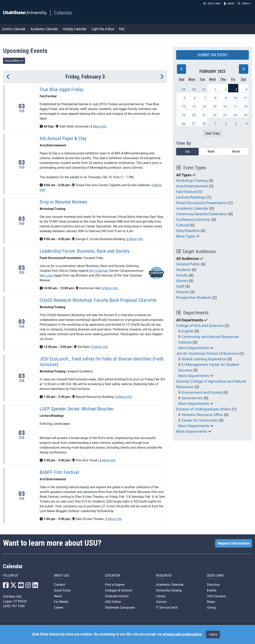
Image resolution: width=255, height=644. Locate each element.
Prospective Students (194, 298)
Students (183, 270)
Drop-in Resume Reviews (63, 202)
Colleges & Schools (119, 590)
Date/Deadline (188, 231)
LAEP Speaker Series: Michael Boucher (77, 409)
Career (59, 607)
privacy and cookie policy (182, 634)
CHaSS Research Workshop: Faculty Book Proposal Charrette (98, 300)
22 (215, 115)
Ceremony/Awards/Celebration (202, 214)
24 (235, 115)
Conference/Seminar (193, 220)
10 (235, 98)
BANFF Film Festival (59, 472)
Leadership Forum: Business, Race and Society (85, 251)
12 (183, 107)
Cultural (182, 225)
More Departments (194, 348)
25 (246, 115)
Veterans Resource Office (202, 415)
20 (194, 115)
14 (204, 107)
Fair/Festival (186, 192)
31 (204, 90)
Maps (211, 602)
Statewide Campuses (120, 607)
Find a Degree (115, 585)
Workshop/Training (192, 181)
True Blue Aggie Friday (61, 90)
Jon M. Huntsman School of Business (207, 354)
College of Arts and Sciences (200, 326)
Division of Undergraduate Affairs (204, 409)
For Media (61, 602)
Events (212, 590)
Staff (180, 286)
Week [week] (211, 152)
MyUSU (229, 3)
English (187, 331)
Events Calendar (14, 29)
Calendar (63, 13)
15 (215, 107)
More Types (186, 236)
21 (204, 115)
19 (183, 115)
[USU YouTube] (21, 586)
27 (194, 124)
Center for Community (200, 420)
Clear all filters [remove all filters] (14, 61)
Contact (60, 585)
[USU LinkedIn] (35, 586)
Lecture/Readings (191, 197)
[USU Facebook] (6, 586)
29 (183, 90)
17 (235, 107)
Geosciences (192, 398)
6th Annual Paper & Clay (63, 138)
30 (194, 90)
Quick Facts (62, 590)
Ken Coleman (98, 271)
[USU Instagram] (28, 586)
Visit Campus (216, 596)
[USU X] (13, 586)
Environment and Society (202, 393)
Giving (211, 607)
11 (246, 98)
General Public (188, 264)
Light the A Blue (103, 29)
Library (161, 596)
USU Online (113, 602)
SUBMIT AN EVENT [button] (213, 55)
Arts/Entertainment (192, 186)
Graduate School (117, 596)
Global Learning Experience (204, 359)
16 (225, 107)
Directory (213, 585)
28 (204, 124)
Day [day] (187, 152)
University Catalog (169, 590)
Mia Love (46, 275)
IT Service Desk (167, 607)
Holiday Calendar (75, 29)
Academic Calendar (44, 29)
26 (183, 124)
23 (225, 115)
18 (246, 107)
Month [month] (236, 152)
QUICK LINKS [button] (212, 3)
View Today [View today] (212, 133)
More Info (100, 126)
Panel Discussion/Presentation (202, 203)
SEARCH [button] (244, 3)
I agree (213, 634)
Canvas (161, 602)
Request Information (234, 543)
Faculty (182, 275)
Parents (182, 292)
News (58, 596)
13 (194, 107)
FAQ (122, 29)
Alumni (182, 281)
